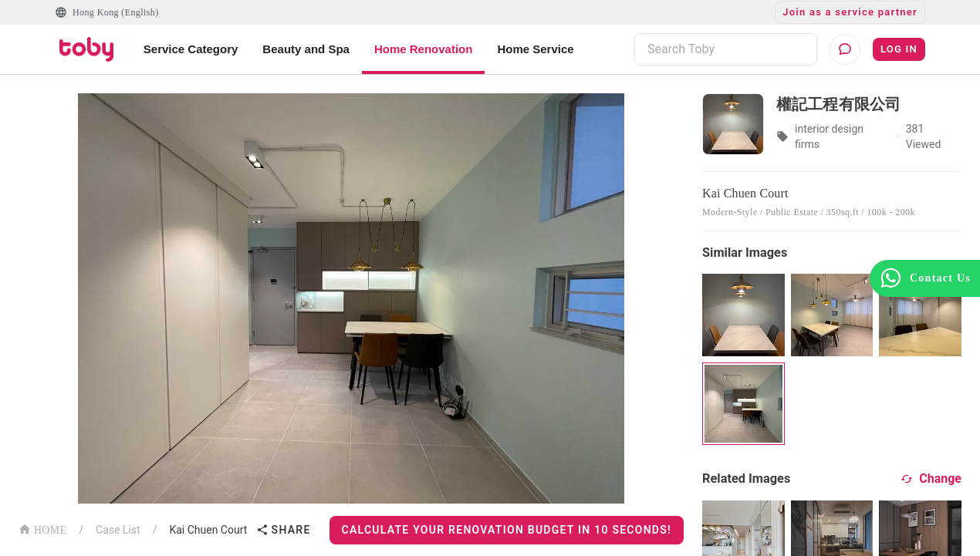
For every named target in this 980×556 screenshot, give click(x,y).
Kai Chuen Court (208, 530)
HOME (42, 529)
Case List (118, 530)
